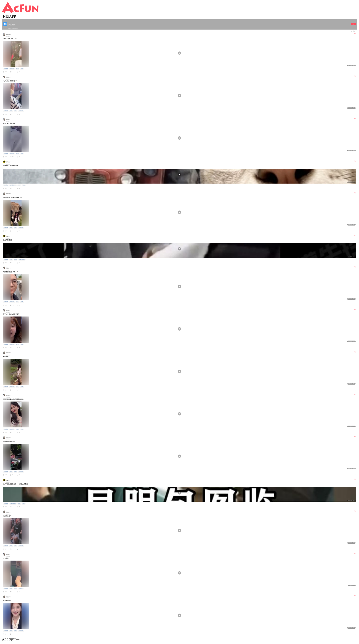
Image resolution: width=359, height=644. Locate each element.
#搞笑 (22, 69)
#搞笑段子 (12, 69)
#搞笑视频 (6, 69)
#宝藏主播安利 (13, 185)
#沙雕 (19, 185)
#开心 (17, 69)
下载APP (9, 16)
